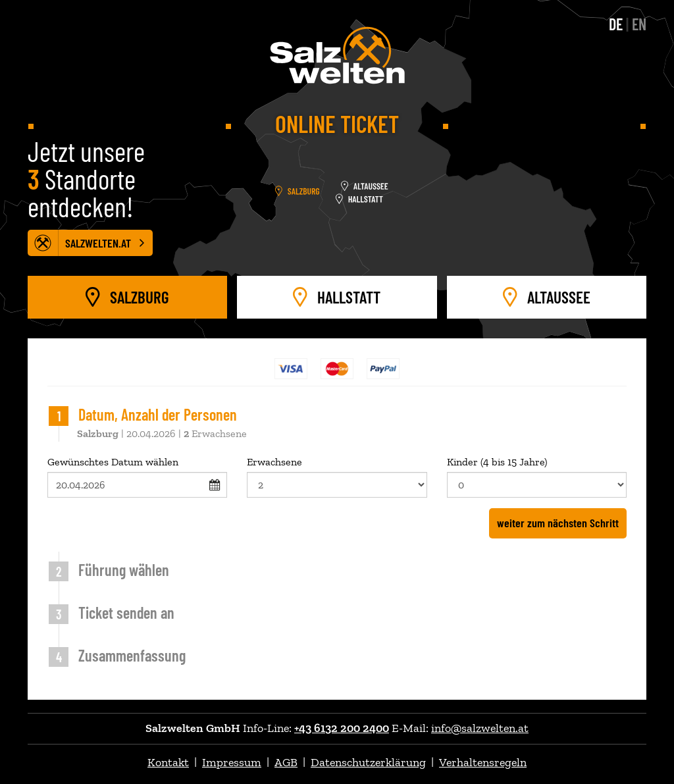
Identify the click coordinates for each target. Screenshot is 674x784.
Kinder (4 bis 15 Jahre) (537, 477)
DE (616, 24)
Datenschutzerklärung (368, 762)
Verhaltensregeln (483, 762)
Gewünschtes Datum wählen (137, 477)
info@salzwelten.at (480, 728)
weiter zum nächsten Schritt (558, 523)
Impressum (232, 762)
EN (639, 24)
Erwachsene (337, 477)
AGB (286, 762)
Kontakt (168, 762)
